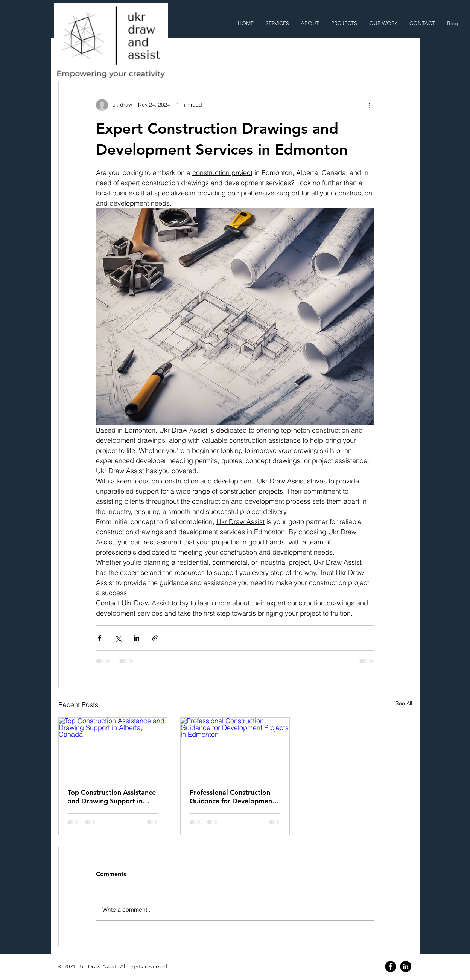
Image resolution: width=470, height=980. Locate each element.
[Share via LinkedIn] (136, 638)
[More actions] (370, 105)
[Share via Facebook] (100, 638)
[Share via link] (155, 638)
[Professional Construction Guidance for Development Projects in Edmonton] (235, 748)
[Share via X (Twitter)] (118, 638)
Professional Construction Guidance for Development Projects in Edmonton (232, 797)
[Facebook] (391, 966)
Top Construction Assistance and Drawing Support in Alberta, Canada (112, 797)
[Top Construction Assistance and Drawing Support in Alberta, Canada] (113, 748)
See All (404, 703)
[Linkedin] (406, 966)
